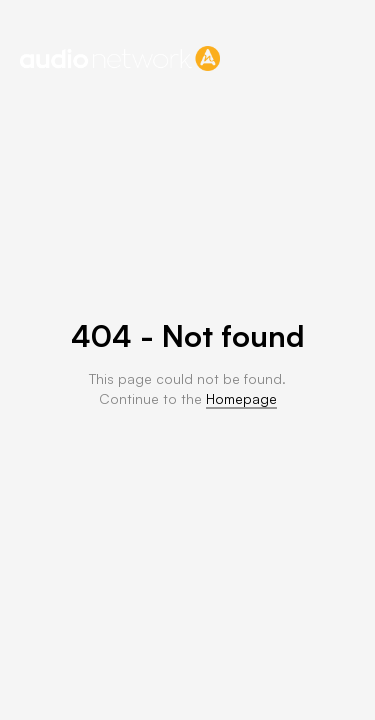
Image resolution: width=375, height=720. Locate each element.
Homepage (241, 398)
